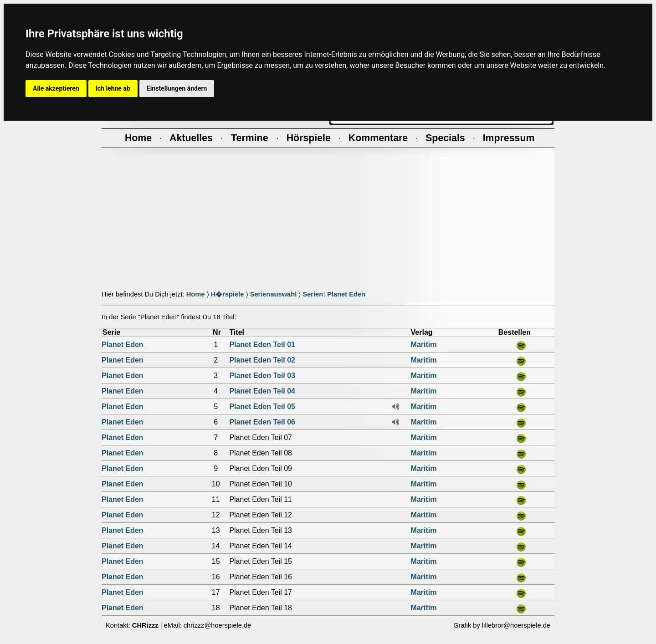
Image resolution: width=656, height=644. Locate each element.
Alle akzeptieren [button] (56, 88)
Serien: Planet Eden (334, 294)
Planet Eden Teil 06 (262, 422)
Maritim (424, 345)
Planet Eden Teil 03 (262, 376)
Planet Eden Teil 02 (262, 360)
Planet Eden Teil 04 (262, 391)
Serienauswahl (274, 294)
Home (196, 294)
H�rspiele (228, 294)
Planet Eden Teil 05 (262, 406)
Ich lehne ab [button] (113, 88)
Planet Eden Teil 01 (262, 345)
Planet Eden (123, 345)
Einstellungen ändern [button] (177, 88)
